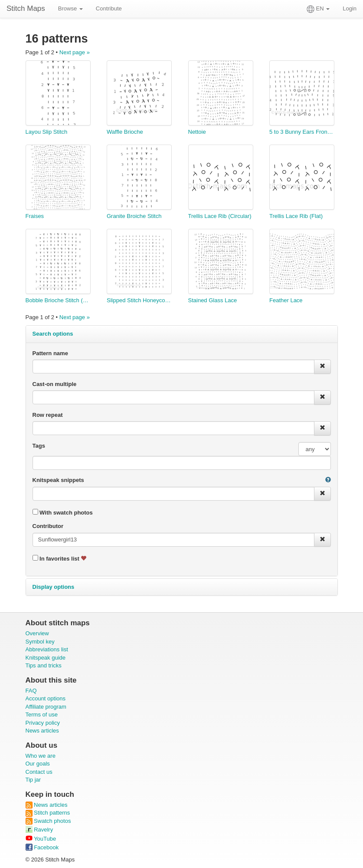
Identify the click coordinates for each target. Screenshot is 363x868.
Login (350, 8)
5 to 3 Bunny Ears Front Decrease (302, 132)
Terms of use (42, 715)
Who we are (41, 756)
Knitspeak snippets (58, 480)
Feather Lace (286, 300)
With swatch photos (63, 512)
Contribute (109, 8)
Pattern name (50, 353)
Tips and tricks (44, 665)
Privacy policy (43, 723)
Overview (37, 633)
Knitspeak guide (46, 658)
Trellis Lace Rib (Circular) (220, 216)
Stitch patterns (48, 813)
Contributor (48, 526)
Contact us (39, 772)
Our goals (38, 764)
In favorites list (60, 558)
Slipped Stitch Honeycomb (139, 300)
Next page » (75, 52)
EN (318, 9)
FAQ (31, 691)
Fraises (35, 216)
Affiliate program (46, 707)
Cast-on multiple (55, 384)
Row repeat (48, 415)
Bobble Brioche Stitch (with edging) (58, 300)
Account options (46, 698)
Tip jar (33, 780)
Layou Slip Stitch (47, 132)
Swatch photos (48, 821)
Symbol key (40, 642)
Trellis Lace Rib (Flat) (296, 216)
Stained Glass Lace (213, 300)
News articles (42, 731)
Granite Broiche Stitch (134, 216)
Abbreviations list (47, 649)
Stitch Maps (26, 8)
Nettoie (197, 132)
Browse (70, 8)
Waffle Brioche (125, 132)
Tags (39, 446)
